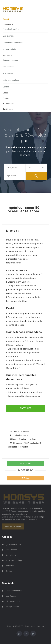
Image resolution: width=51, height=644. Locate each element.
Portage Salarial (10, 49)
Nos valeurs (8, 73)
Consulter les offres (11, 29)
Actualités (10, 566)
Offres (5, 93)
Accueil (6, 19)
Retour (26, 478)
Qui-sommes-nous (10, 60)
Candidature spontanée (13, 43)
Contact (6, 87)
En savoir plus (13, 526)
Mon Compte (8, 36)
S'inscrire (8, 109)
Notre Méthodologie (11, 80)
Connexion (8, 104)
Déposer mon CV (13, 601)
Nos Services (8, 67)
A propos (7, 55)
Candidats (8, 25)
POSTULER (25, 408)
